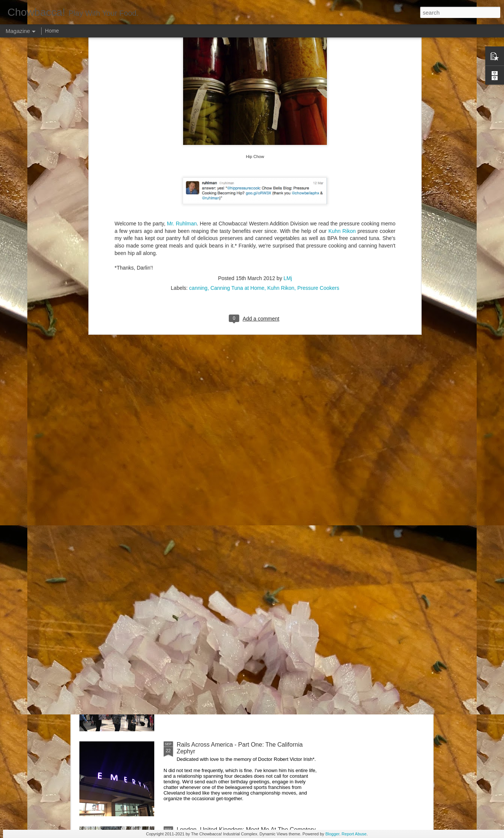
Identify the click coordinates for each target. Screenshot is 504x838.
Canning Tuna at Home (237, 81)
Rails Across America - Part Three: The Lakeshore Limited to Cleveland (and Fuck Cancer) (243, 578)
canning (198, 81)
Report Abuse (354, 834)
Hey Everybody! (198, 405)
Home (52, 31)
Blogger (332, 834)
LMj (288, 72)
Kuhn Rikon (281, 81)
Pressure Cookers (318, 81)
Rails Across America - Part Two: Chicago (232, 660)
